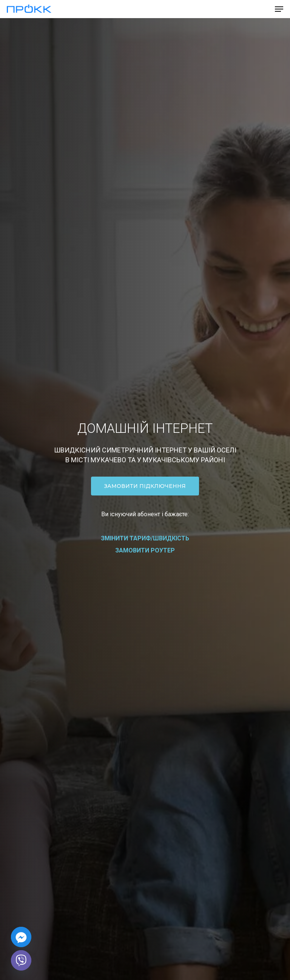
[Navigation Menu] (279, 9)
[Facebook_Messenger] (21, 937)
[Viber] (21, 960)
